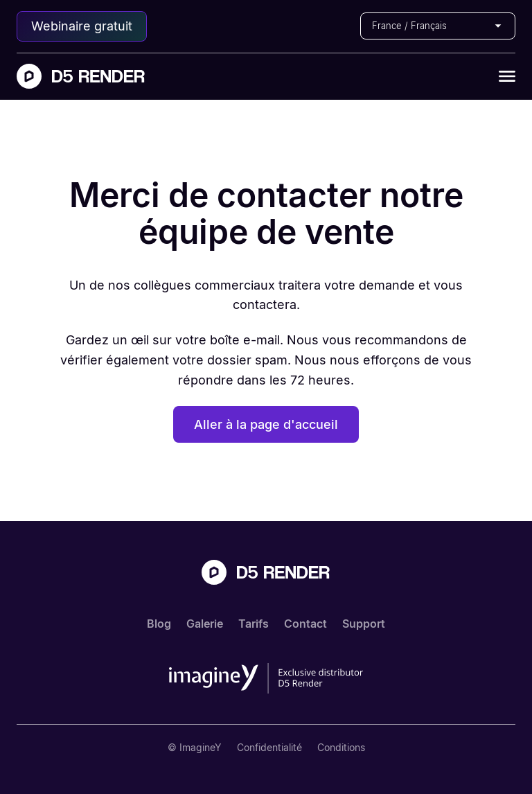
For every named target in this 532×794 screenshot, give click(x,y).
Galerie (205, 624)
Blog (159, 624)
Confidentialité (269, 747)
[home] (81, 76)
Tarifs (254, 624)
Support (364, 624)
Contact (305, 624)
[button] (438, 26)
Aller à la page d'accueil (266, 424)
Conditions (341, 747)
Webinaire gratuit (82, 26)
